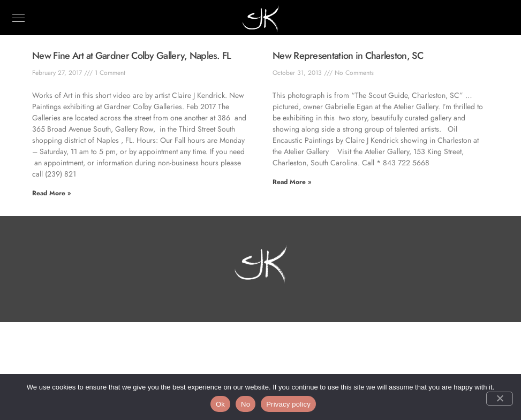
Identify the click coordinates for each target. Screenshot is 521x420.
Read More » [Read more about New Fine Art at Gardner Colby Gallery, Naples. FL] (51, 193)
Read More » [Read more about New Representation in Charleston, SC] (292, 182)
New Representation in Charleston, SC (348, 56)
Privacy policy (288, 404)
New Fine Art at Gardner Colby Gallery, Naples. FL (132, 56)
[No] (500, 399)
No (246, 404)
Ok (220, 404)
